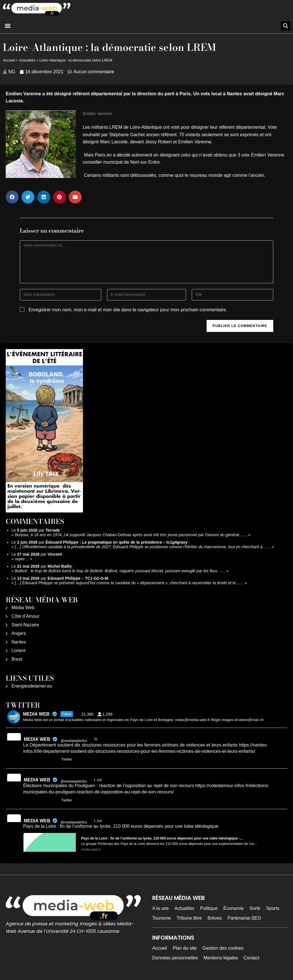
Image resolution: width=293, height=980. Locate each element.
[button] (8, 26)
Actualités (27, 60)
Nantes (19, 642)
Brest (17, 659)
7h (96, 739)
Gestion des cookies (223, 948)
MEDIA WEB (37, 739)
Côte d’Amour (25, 616)
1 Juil (98, 780)
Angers (19, 633)
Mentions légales (221, 958)
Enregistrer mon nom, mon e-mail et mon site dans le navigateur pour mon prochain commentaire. (128, 310)
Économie (234, 908)
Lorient (18, 651)
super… (22, 559)
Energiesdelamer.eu (32, 686)
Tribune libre (189, 918)
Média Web (23, 608)
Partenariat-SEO (244, 918)
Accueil (9, 60)
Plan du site (185, 948)
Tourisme (162, 918)
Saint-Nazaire (25, 625)
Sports (273, 908)
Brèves (215, 918)
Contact (251, 958)
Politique (209, 908)
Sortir (255, 908)
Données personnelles (175, 958)
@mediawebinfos (74, 741)
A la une (161, 908)
